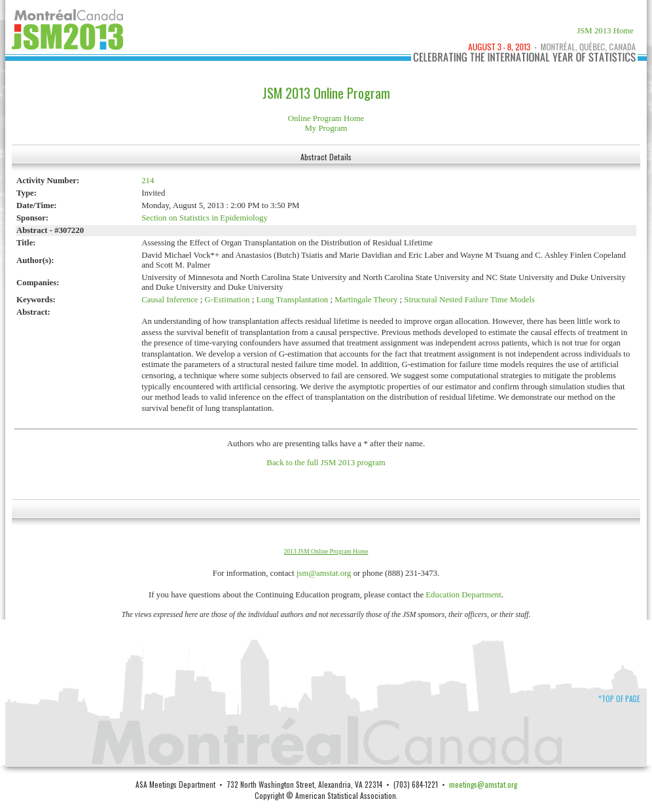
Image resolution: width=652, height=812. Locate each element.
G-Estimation (227, 300)
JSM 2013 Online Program (326, 93)
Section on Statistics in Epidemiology (205, 218)
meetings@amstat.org (483, 784)
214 (148, 181)
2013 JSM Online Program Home (326, 551)
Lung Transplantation (292, 300)
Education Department (463, 595)
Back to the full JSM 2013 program (326, 463)
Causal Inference (170, 300)
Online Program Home (326, 118)
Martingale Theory (366, 300)
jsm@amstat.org (324, 573)
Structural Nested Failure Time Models (469, 300)
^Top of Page (619, 699)
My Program (326, 128)
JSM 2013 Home (605, 31)
